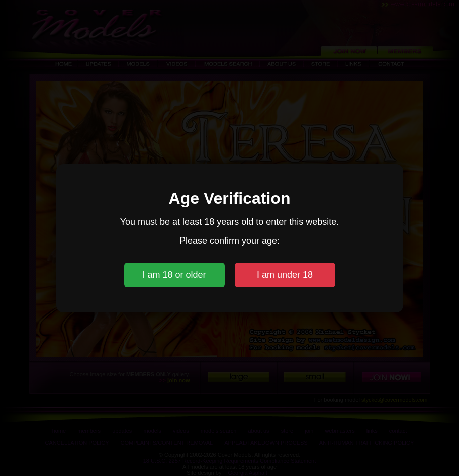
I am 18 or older (174, 275)
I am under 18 (285, 275)
